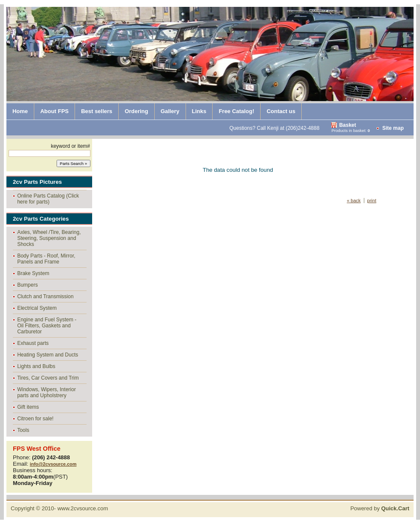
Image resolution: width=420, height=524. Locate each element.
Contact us (281, 111)
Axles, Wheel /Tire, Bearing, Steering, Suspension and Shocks (49, 238)
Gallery (170, 111)
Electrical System (37, 308)
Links (199, 111)
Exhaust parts (33, 343)
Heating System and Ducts (48, 355)
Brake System (33, 273)
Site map (393, 128)
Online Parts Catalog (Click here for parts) (48, 199)
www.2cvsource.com (83, 508)
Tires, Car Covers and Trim (48, 378)
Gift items (28, 407)
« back (354, 201)
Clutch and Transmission (45, 296)
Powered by (380, 508)
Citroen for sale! (35, 419)
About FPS (54, 111)
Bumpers (27, 285)
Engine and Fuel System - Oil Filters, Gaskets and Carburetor (47, 326)
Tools (23, 430)
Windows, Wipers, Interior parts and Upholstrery (46, 392)
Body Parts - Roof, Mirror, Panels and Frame (46, 259)
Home (20, 111)
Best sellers (97, 111)
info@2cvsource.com (53, 464)
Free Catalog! (236, 111)
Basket (347, 125)
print (372, 201)
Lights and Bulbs (36, 366)
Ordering (136, 111)
